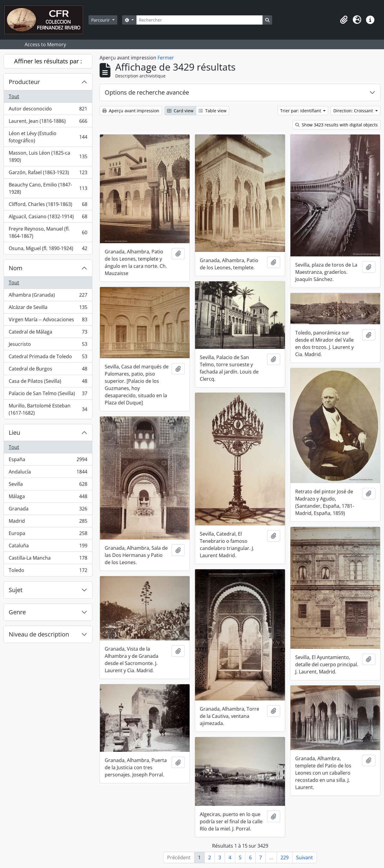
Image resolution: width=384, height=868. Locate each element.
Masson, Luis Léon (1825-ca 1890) (48, 156)
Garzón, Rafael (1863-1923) (48, 174)
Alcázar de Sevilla (48, 308)
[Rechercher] (199, 20)
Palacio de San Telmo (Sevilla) (48, 395)
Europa (48, 535)
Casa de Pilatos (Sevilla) (48, 382)
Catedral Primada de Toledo (48, 358)
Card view (180, 111)
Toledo (48, 571)
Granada (48, 510)
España (48, 461)
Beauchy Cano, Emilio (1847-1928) (48, 188)
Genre (17, 612)
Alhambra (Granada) (48, 296)
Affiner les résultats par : (48, 61)
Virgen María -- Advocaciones (48, 321)
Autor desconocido (48, 110)
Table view (213, 111)
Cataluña (48, 547)
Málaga (48, 498)
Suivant (304, 857)
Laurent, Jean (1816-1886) (48, 122)
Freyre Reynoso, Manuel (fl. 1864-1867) (48, 232)
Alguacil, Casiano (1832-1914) (48, 218)
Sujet (16, 590)
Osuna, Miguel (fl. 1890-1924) (48, 250)
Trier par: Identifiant (301, 111)
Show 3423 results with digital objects (336, 125)
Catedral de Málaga (48, 333)
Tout (14, 96)
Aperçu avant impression (131, 111)
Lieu (14, 432)
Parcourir (101, 20)
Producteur (24, 82)
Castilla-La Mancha (48, 559)
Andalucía (48, 473)
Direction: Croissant (354, 111)
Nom (16, 268)
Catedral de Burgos (48, 370)
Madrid (48, 522)
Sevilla (48, 485)
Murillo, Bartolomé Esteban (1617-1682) (48, 409)
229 (285, 857)
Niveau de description (39, 634)
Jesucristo (48, 345)
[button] (344, 20)
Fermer (166, 58)
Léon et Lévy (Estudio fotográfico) (48, 137)
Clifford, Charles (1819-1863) (48, 206)
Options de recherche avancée (147, 92)
